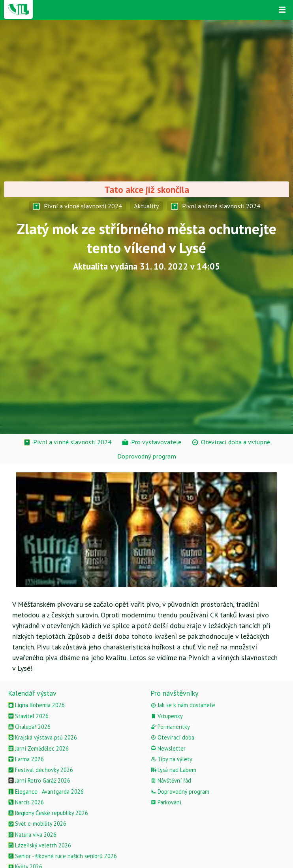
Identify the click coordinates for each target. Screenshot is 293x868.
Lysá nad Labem (173, 770)
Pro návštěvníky (174, 693)
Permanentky (170, 727)
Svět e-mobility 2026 (37, 824)
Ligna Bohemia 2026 (36, 705)
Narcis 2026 (26, 802)
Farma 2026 (26, 759)
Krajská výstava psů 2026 (42, 737)
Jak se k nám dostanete (183, 705)
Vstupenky (167, 716)
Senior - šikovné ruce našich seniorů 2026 (62, 856)
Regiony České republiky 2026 (48, 813)
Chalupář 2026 (29, 727)
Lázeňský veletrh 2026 (39, 845)
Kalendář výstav (32, 693)
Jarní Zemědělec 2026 (38, 748)
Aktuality (146, 206)
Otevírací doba (172, 737)
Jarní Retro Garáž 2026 (39, 780)
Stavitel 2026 (28, 716)
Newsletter (168, 748)
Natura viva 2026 (32, 835)
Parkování (166, 802)
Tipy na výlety (171, 759)
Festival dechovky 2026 (40, 770)
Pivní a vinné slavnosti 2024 (77, 206)
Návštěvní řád (171, 780)
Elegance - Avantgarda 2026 (46, 792)
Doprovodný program (180, 792)
